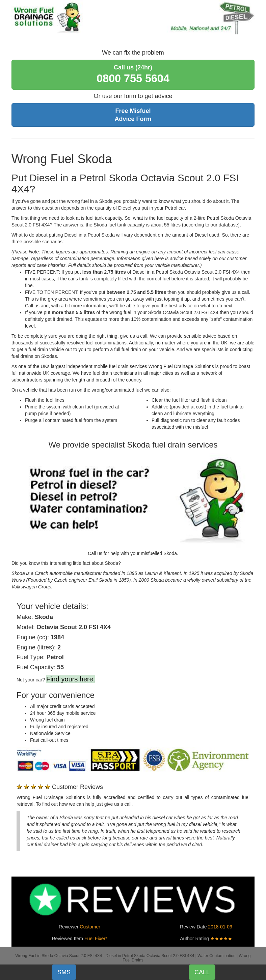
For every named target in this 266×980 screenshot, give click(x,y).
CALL (202, 972)
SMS (64, 972)
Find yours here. (71, 679)
